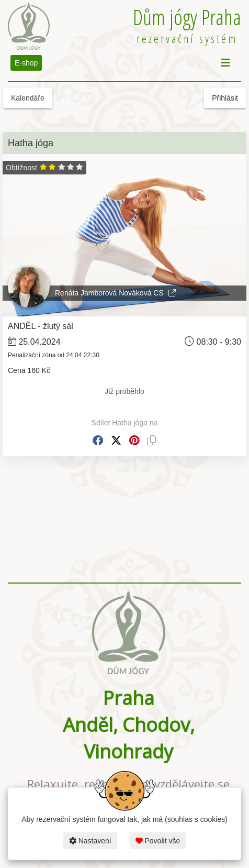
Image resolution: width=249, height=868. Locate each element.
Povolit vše (158, 841)
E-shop (26, 63)
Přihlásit (225, 98)
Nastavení (90, 841)
